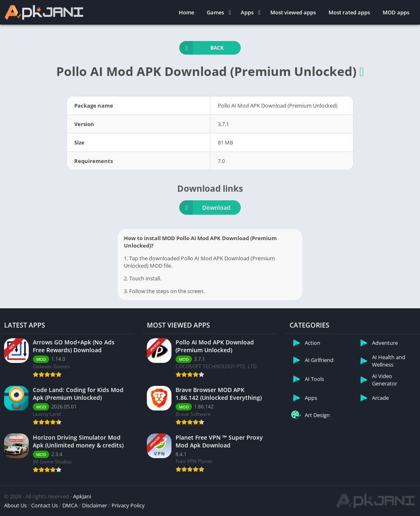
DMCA (70, 505)
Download (205, 208)
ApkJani (82, 496)
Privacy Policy (128, 505)
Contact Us (45, 505)
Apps (247, 12)
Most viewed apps (293, 12)
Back (201, 48)
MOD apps (396, 12)
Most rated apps (349, 12)
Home (186, 12)
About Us (15, 505)
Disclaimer (95, 505)
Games (215, 12)
